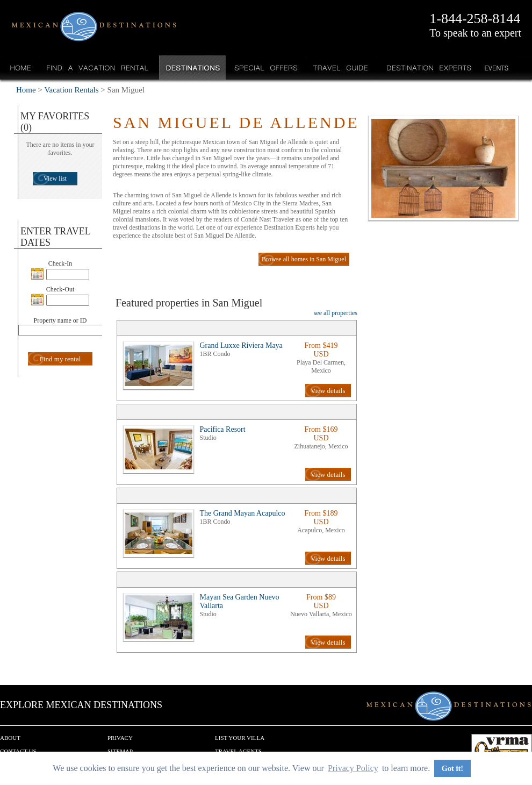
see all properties (336, 313)
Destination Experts (426, 67)
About (10, 738)
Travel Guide (341, 67)
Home (21, 67)
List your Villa (240, 738)
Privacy (120, 738)
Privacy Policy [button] (353, 768)
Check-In (60, 263)
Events (496, 67)
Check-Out (60, 289)
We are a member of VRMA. (502, 750)
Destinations (192, 67)
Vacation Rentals (71, 90)
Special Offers (266, 67)
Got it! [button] (452, 768)
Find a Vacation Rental (98, 67)
